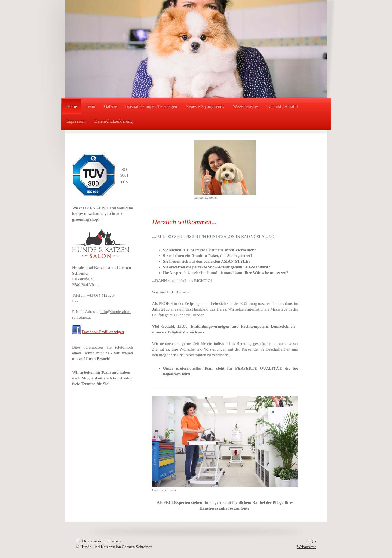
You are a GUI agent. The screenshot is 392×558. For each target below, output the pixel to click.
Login (311, 541)
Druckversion (91, 541)
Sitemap (114, 541)
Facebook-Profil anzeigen (103, 332)
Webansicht (306, 547)
